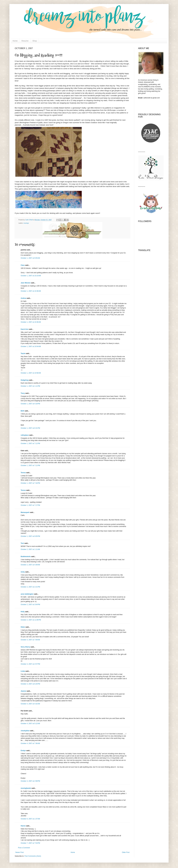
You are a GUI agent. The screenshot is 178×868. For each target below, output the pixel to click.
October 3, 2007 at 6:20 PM (30, 684)
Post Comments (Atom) (33, 856)
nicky (23, 572)
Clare (23, 265)
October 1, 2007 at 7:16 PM (30, 483)
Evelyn (23, 751)
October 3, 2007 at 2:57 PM (30, 664)
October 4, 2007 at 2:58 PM (30, 781)
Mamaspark (25, 512)
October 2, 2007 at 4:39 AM (30, 565)
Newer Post (19, 852)
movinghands (26, 788)
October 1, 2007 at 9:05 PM (30, 536)
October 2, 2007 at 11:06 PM (31, 620)
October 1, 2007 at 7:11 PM (30, 443)
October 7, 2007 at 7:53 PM (30, 843)
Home (15, 41)
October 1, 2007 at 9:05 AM (30, 258)
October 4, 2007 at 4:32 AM (30, 704)
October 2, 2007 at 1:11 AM (30, 549)
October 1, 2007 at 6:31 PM (30, 428)
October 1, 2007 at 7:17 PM (30, 505)
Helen (23, 627)
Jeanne (23, 691)
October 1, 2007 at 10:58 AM (31, 373)
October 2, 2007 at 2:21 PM (30, 587)
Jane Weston (26, 283)
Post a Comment (24, 848)
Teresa (23, 473)
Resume (25, 41)
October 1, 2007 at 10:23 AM (31, 276)
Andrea (23, 298)
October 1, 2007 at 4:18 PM (30, 404)
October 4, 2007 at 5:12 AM (30, 724)
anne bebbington (27, 594)
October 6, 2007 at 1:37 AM (30, 819)
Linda (23, 671)
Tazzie (23, 353)
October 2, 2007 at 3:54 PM (30, 605)
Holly (23, 612)
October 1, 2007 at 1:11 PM (30, 386)
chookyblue (25, 731)
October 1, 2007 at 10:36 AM (31, 291)
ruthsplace (25, 435)
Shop (35, 41)
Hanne (23, 826)
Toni (22, 543)
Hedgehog (25, 380)
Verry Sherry (25, 647)
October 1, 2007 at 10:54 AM (31, 346)
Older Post (126, 852)
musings (26, 223)
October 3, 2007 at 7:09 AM (30, 640)
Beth (22, 411)
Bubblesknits (26, 557)
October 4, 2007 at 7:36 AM (30, 743)
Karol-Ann (25, 329)
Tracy (23, 393)
